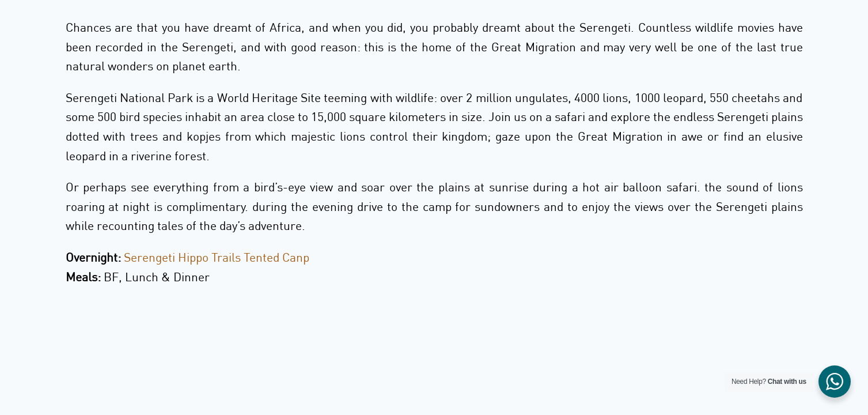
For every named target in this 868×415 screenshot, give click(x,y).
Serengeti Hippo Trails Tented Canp (217, 257)
